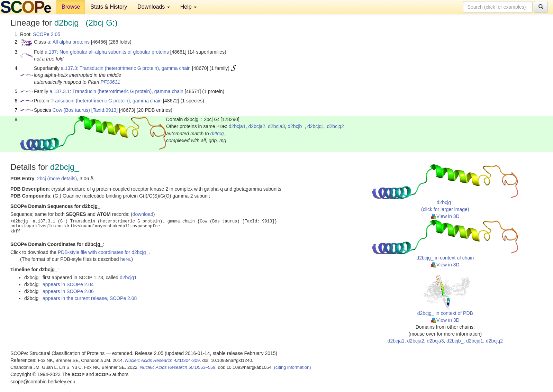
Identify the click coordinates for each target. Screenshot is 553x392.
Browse (71, 7)
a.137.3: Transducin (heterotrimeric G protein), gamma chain (126, 68)
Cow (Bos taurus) (71, 110)
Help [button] (188, 7)
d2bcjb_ (296, 126)
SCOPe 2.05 (47, 34)
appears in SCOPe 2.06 (68, 291)
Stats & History (109, 7)
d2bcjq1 (316, 126)
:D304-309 (163, 360)
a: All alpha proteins (69, 42)
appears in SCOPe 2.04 (68, 284)
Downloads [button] (154, 7)
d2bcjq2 (336, 126)
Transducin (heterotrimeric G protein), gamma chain (106, 101)
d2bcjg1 (128, 277)
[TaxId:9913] (105, 110)
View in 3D (445, 216)
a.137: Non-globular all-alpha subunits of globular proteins (107, 52)
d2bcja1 (237, 126)
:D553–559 (178, 367)
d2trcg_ (219, 134)
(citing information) (293, 367)
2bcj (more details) (57, 179)
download (143, 214)
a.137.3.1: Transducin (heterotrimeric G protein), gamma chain (116, 91)
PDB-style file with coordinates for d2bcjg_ (103, 252)
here (125, 259)
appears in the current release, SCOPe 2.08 (90, 298)
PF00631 (110, 82)
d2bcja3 (276, 126)
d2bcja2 (257, 126)
